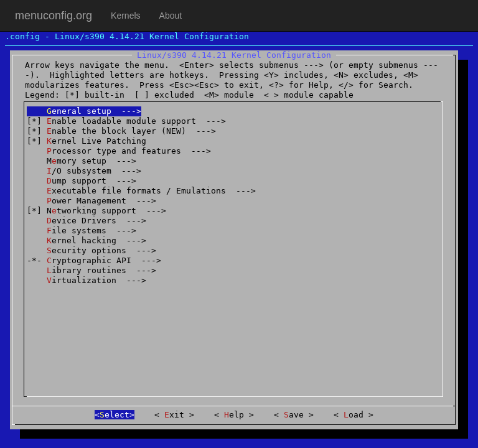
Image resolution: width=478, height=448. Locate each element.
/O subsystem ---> (84, 171)
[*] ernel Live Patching (87, 141)
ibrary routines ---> (91, 270)
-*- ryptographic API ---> (94, 260)
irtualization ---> (87, 280)
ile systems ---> (82, 231)
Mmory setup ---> (82, 161)
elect (115, 415)
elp (234, 415)
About (171, 16)
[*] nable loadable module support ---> (126, 121)
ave (294, 415)
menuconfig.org (54, 16)
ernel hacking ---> (87, 240)
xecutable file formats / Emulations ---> (141, 191)
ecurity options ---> (91, 250)
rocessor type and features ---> (119, 151)
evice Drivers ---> (87, 221)
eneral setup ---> (84, 111)
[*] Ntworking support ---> (96, 211)
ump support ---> (82, 181)
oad (354, 415)
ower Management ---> (91, 201)
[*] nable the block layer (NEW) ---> (121, 131)
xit (174, 415)
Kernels (125, 16)
